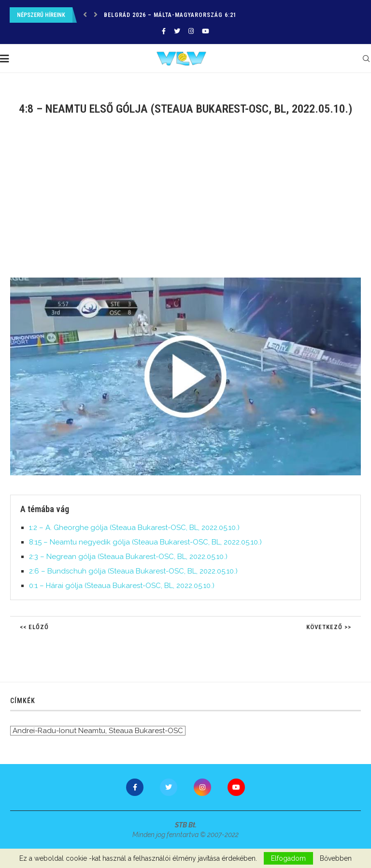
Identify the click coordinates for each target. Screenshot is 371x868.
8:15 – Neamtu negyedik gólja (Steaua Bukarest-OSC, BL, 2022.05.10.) (145, 542)
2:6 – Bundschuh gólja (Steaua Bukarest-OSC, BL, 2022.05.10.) (133, 571)
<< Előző (34, 627)
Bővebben (336, 858)
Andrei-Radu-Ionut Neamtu (59, 731)
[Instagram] (191, 31)
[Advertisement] (185, 203)
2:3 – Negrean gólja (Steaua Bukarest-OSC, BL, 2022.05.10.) (128, 557)
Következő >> (329, 627)
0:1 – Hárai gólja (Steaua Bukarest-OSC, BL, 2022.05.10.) (122, 586)
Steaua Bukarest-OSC (146, 731)
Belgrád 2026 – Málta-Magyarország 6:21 (170, 15)
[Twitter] (177, 31)
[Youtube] (206, 31)
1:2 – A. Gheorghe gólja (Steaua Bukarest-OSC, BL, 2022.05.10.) (134, 528)
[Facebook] (164, 31)
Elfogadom (288, 858)
